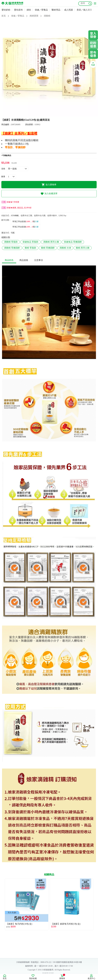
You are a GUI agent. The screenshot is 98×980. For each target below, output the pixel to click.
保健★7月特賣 (10, 202)
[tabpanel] (49, 68)
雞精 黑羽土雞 (83, 248)
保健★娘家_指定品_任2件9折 (16, 208)
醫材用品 (56, 10)
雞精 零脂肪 (30, 248)
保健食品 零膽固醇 (73, 242)
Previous (2, 906)
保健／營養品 (41, 10)
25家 (37, 222)
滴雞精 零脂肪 (11, 242)
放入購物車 (49, 185)
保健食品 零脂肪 (30, 242)
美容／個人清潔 (84, 10)
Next (96, 906)
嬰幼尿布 (18, 10)
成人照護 (69, 10)
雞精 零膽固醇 (48, 248)
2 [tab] (47, 115)
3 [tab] (51, 115)
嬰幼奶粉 (6, 10)
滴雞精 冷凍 (65, 248)
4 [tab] (55, 115)
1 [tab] (43, 115)
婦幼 (29, 10)
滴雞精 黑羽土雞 (51, 242)
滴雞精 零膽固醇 (12, 248)
